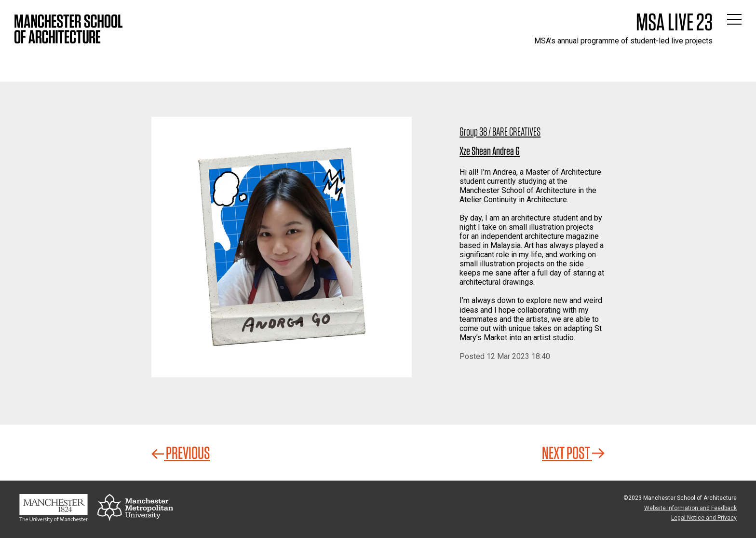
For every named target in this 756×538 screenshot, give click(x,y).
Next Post (573, 453)
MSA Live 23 (674, 22)
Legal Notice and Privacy (704, 518)
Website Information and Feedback (690, 508)
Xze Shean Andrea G (490, 151)
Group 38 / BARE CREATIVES (500, 131)
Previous (181, 453)
